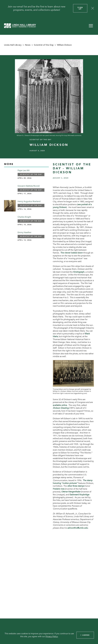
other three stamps (76, 486)
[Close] (93, 8)
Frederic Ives (59, 489)
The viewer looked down (72, 253)
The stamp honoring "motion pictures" (73, 482)
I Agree (85, 635)
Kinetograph (79, 272)
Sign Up (80, 8)
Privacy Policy (52, 637)
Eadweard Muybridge (79, 495)
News (28, 45)
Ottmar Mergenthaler (71, 492)
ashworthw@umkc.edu (78, 528)
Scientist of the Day (44, 45)
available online (60, 405)
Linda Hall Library (13, 45)
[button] (91, 26)
